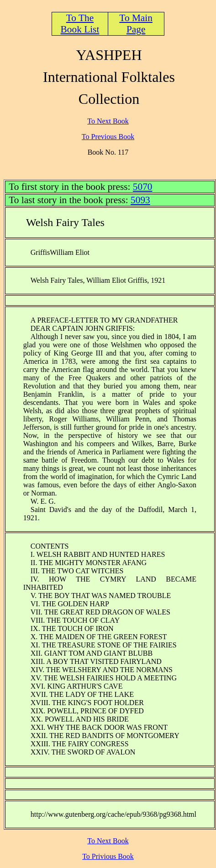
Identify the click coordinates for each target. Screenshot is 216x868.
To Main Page (136, 24)
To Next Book (108, 121)
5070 (143, 187)
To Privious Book (108, 856)
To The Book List (80, 24)
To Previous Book (108, 137)
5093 (140, 200)
